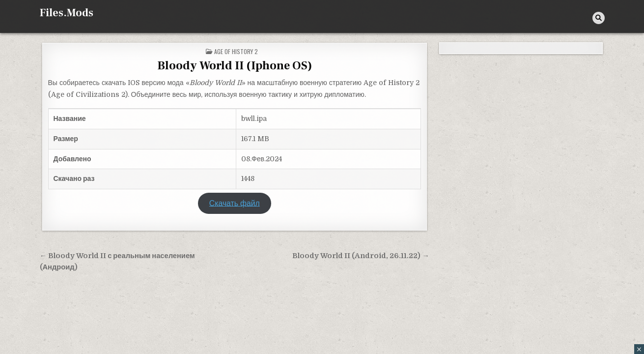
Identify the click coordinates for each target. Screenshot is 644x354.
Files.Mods (67, 13)
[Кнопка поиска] (599, 18)
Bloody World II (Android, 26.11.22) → (361, 256)
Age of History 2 (236, 51)
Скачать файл (235, 203)
